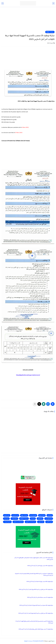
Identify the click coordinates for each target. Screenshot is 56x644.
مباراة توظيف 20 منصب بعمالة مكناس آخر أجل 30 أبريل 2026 (40, 597)
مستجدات (33, 519)
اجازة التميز (50, 515)
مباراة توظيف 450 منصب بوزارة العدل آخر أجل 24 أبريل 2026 (40, 566)
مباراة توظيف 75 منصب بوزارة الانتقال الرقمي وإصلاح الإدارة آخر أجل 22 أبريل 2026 (36, 629)
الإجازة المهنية (42, 515)
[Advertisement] (28, 20)
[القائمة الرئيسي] (53, 3)
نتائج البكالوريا (49, 522)
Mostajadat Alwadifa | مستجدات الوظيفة (34, 641)
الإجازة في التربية (33, 515)
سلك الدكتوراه (7, 515)
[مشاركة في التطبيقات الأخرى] (35, 404)
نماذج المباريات (8, 522)
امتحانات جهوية (24, 515)
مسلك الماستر (15, 519)
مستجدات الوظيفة (50, 32)
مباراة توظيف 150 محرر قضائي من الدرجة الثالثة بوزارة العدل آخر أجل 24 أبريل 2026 (36, 589)
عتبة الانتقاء (40, 519)
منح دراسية (6, 519)
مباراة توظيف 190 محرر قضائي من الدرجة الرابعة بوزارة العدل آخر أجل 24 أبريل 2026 (36, 613)
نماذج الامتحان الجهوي (31, 522)
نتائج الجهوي (41, 522)
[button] (48, 404)
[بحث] (3, 3)
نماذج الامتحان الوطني (18, 522)
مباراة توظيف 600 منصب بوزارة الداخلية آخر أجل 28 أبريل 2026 (40, 582)
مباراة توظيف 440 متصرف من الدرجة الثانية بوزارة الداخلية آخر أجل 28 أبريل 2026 (36, 605)
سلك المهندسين (49, 519)
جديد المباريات (15, 515)
